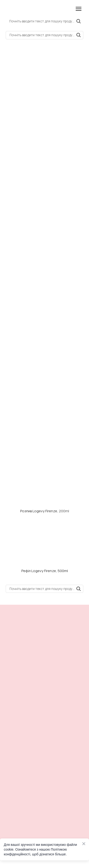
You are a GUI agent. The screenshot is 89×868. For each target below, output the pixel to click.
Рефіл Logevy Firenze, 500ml (45, 571)
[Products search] (44, 21)
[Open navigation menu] (79, 9)
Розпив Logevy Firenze (39, 511)
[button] (79, 21)
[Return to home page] (25, 9)
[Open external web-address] (44, 485)
